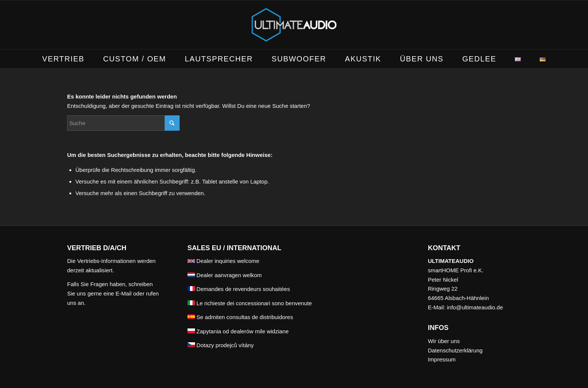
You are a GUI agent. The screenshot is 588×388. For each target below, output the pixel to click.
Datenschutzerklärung (455, 350)
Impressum (442, 359)
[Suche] (123, 123)
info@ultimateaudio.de (475, 307)
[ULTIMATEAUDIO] (294, 25)
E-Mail (124, 293)
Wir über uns (444, 341)
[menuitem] (63, 59)
